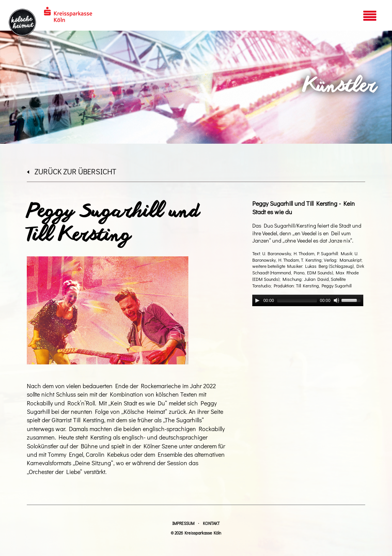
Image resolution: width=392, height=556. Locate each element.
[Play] (257, 300)
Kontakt (211, 523)
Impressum (183, 523)
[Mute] (336, 300)
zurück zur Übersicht (72, 171)
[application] (308, 300)
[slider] (297, 300)
